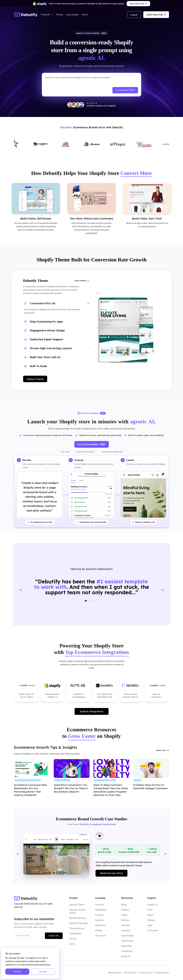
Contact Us (152, 905)
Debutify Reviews (78, 918)
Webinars (126, 920)
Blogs (124, 905)
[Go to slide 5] (97, 601)
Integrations (101, 910)
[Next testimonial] (162, 590)
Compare (125, 925)
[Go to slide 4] (94, 601)
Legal (150, 925)
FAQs (150, 910)
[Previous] (18, 854)
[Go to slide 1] (86, 601)
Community (153, 930)
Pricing (60, 15)
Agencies (100, 920)
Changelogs (127, 951)
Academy (126, 930)
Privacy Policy (146, 973)
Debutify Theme (77, 905)
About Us (100, 905)
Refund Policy (115, 973)
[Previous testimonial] (21, 590)
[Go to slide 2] (89, 601)
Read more (163, 750)
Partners (99, 915)
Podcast (125, 910)
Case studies (72, 15)
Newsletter (127, 946)
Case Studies (127, 936)
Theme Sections (77, 928)
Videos (124, 915)
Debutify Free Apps (78, 923)
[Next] (165, 854)
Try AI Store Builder (92, 444)
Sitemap (151, 920)
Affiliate (99, 930)
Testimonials (127, 941)
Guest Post (100, 936)
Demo (85, 15)
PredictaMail (75, 934)
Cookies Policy (162, 973)
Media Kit (126, 956)
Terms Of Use (130, 973)
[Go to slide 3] (91, 601)
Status (150, 915)
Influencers (100, 925)
